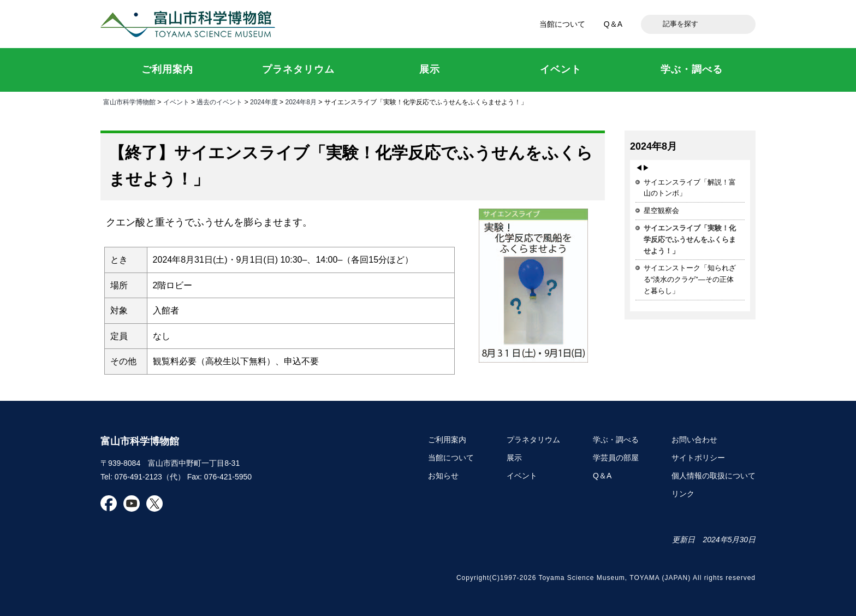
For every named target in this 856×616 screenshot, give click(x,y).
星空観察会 (661, 211)
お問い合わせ (694, 440)
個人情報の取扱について (714, 476)
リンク (683, 494)
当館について (562, 24)
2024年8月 (301, 102)
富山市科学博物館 (191, 24)
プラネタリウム (533, 440)
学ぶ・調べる (616, 440)
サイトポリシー (698, 458)
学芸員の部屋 (616, 458)
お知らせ (443, 476)
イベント (176, 102)
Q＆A (613, 24)
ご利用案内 (447, 440)
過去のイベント (219, 102)
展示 (514, 458)
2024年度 (264, 102)
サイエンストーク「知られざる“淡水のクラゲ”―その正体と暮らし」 (690, 279)
